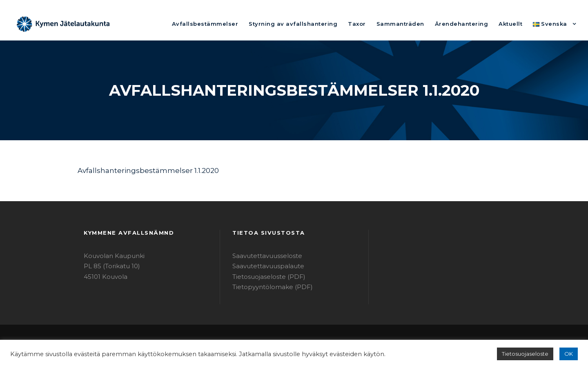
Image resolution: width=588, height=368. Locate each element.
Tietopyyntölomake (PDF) (267, 287)
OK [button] (569, 354)
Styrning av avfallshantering (322, 24)
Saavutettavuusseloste (263, 256)
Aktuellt (515, 24)
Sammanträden (417, 24)
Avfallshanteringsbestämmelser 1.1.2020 (140, 170)
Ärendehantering (471, 24)
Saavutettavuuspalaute (264, 266)
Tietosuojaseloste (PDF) (265, 277)
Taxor (378, 24)
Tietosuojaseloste (529, 354)
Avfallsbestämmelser (244, 24)
